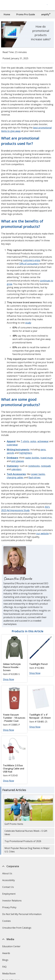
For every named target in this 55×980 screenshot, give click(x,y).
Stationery (13, 466)
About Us (7, 873)
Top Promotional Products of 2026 (23, 841)
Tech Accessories (16, 474)
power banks (38, 474)
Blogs (5, 960)
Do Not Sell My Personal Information (22, 915)
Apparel (11, 441)
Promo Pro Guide (26, 14)
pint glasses (18, 461)
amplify (46, 14)
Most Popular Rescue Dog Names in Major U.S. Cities (27, 850)
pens (43, 450)
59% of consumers (29, 264)
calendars (16, 469)
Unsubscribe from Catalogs (17, 929)
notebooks (34, 466)
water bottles (32, 458)
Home (7, 14)
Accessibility (9, 880)
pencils (10, 453)
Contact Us (8, 887)
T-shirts (25, 441)
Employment (9, 894)
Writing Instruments (18, 450)
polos (33, 441)
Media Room (9, 973)
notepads (46, 466)
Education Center (11, 946)
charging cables (15, 477)
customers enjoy (32, 260)
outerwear (12, 445)
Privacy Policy (10, 908)
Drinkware (12, 458)
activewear (43, 441)
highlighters (26, 453)
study (28, 323)
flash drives (34, 477)
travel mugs (47, 458)
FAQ (4, 967)
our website (43, 533)
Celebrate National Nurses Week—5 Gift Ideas (26, 833)
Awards (6, 953)
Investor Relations (12, 901)
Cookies (7, 922)
